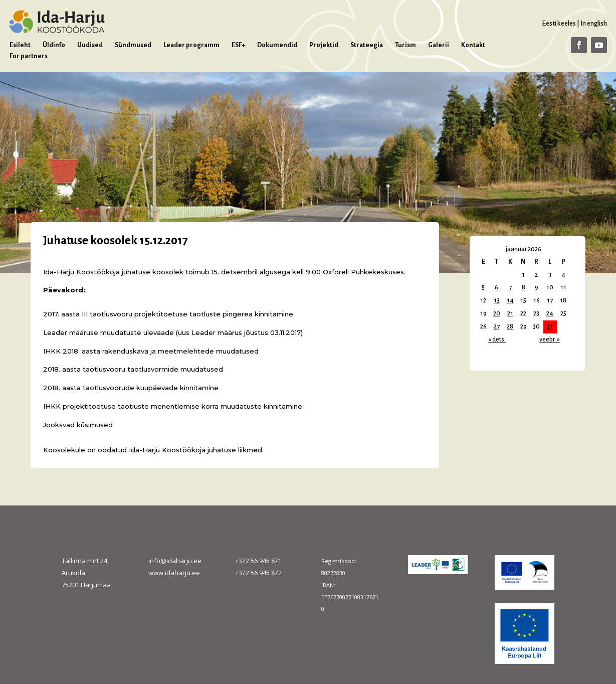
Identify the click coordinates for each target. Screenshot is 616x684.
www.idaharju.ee (174, 573)
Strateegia (367, 45)
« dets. (497, 339)
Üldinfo (54, 45)
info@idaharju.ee (175, 561)
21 (510, 313)
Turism (405, 45)
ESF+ (238, 45)
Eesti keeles (559, 23)
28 (510, 326)
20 (497, 313)
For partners (29, 56)
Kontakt (473, 45)
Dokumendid (277, 45)
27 (497, 326)
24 (550, 313)
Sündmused (133, 45)
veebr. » (550, 339)
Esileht (20, 45)
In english (594, 23)
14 (510, 300)
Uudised (90, 45)
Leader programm (191, 45)
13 (497, 300)
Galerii (439, 45)
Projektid (324, 45)
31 (550, 326)
